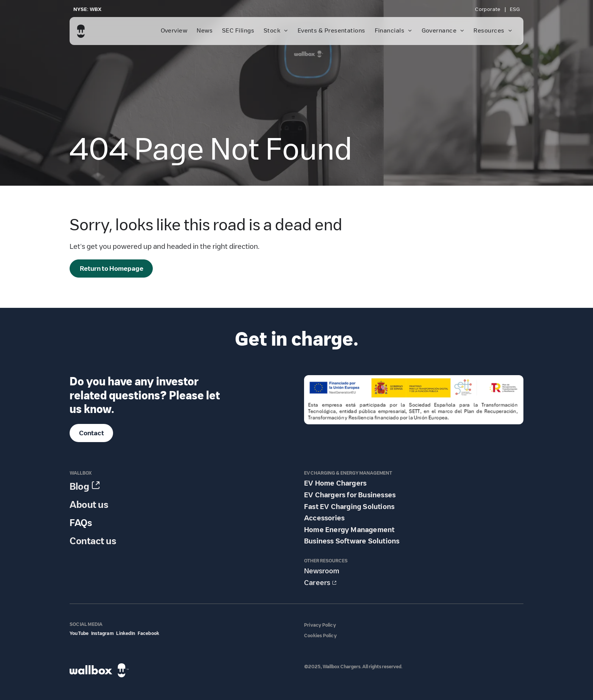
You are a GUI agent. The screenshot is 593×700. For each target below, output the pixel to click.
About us (89, 505)
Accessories (324, 518)
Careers (317, 583)
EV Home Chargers (335, 483)
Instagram (102, 633)
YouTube (79, 633)
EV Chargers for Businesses (350, 495)
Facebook (149, 633)
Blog (79, 487)
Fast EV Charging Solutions (349, 507)
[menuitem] (489, 9)
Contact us (93, 541)
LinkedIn (126, 633)
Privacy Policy (320, 625)
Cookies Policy (320, 636)
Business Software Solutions (352, 541)
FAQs (81, 523)
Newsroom (322, 571)
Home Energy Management (349, 530)
